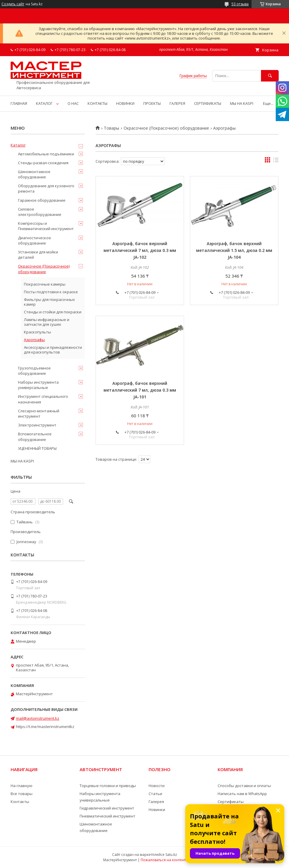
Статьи (155, 794)
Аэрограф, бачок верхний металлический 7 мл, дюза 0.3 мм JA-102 (140, 250)
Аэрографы (34, 340)
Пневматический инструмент (107, 816)
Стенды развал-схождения (43, 163)
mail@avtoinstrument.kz (38, 718)
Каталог (18, 145)
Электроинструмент (37, 425)
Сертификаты (231, 802)
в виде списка (276, 161)
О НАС (73, 103)
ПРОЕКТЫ (152, 103)
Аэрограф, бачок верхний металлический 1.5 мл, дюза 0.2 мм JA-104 (234, 250)
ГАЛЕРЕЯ (177, 103)
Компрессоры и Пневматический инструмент (46, 226)
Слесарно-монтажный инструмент (39, 413)
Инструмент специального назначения (43, 399)
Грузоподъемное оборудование (34, 371)
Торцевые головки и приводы (108, 786)
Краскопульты (37, 332)
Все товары (22, 794)
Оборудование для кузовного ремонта (46, 188)
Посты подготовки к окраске (51, 292)
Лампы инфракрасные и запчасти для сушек (47, 322)
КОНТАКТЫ (97, 103)
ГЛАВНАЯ (19, 103)
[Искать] (270, 76)
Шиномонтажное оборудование (34, 174)
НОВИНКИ (125, 103)
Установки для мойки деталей (38, 255)
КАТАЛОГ (44, 103)
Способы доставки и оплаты (244, 786)
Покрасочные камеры (45, 284)
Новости (157, 786)
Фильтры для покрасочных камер (49, 302)
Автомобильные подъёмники (46, 154)
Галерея (156, 802)
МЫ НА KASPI (242, 103)
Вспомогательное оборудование (35, 437)
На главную (22, 786)
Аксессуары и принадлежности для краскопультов (53, 350)
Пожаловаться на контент (163, 860)
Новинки (157, 810)
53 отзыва (240, 4)
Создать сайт (13, 4)
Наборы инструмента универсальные (38, 385)
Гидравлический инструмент (107, 808)
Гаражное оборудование (42, 200)
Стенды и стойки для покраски (53, 312)
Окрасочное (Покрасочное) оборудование (166, 128)
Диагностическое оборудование (35, 240)
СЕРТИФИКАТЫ (208, 103)
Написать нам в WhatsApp (242, 794)
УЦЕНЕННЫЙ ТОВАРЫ (37, 448)
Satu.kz (171, 855)
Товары (111, 128)
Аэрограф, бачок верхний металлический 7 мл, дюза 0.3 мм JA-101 (140, 390)
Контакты (20, 802)
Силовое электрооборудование (40, 212)
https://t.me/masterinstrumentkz (45, 727)
